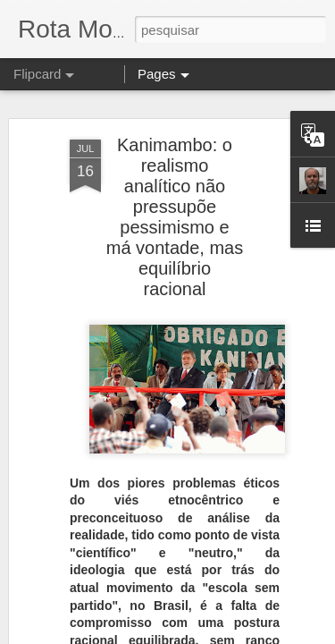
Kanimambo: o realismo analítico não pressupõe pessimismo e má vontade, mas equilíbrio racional (175, 161)
